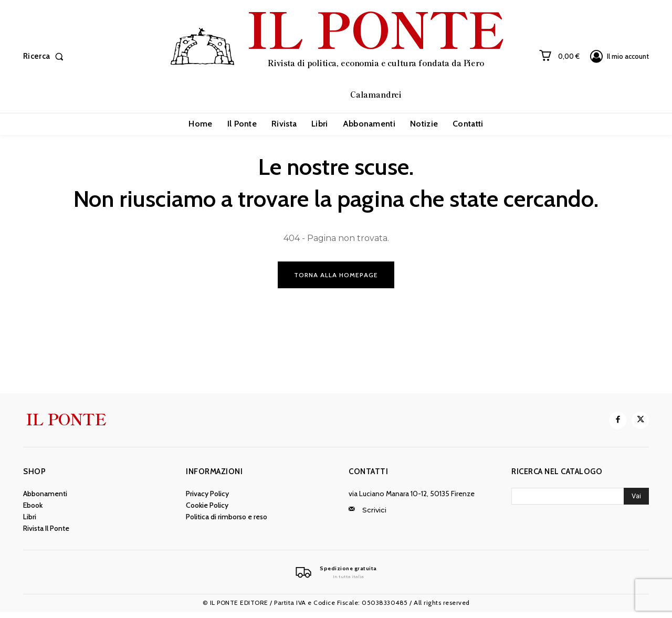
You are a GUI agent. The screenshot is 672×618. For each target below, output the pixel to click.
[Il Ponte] (336, 578)
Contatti (368, 477)
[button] (45, 56)
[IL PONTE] (338, 55)
